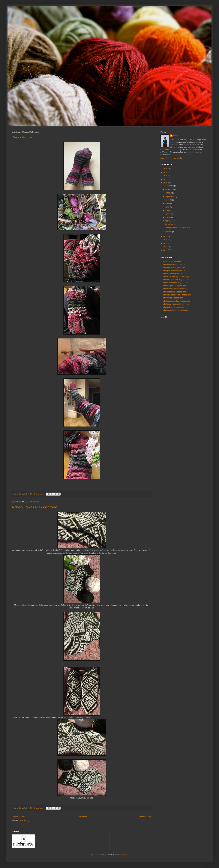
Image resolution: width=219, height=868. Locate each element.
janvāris (169, 232)
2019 (166, 172)
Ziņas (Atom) (24, 821)
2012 (166, 247)
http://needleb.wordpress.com (175, 264)
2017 (166, 179)
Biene (176, 136)
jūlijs (167, 203)
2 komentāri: (38, 494)
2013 (166, 243)
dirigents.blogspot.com (172, 261)
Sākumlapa (82, 816)
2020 (166, 169)
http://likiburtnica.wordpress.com (176, 289)
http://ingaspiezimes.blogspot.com (176, 304)
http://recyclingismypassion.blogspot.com (179, 277)
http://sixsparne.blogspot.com (174, 286)
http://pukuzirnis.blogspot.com (175, 307)
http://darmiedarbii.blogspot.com (176, 283)
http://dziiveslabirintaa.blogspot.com (177, 295)
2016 (166, 183)
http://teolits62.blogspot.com (174, 267)
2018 (166, 176)
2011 (166, 250)
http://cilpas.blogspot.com (173, 273)
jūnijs (168, 207)
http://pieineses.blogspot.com (174, 270)
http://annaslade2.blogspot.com (175, 310)
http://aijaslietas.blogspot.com (175, 292)
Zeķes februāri (23, 137)
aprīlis (168, 214)
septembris (170, 196)
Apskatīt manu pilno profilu (171, 158)
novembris (170, 189)
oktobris (169, 193)
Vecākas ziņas (145, 816)
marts (168, 217)
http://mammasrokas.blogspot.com (176, 301)
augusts (169, 200)
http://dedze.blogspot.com (173, 298)
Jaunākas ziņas (19, 816)
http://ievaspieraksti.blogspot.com (176, 280)
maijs (168, 210)
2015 (166, 236)
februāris (169, 221)
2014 (166, 240)
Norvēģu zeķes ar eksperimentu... (37, 507)
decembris (170, 186)
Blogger (125, 855)
